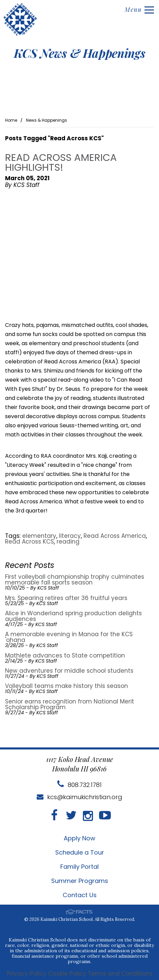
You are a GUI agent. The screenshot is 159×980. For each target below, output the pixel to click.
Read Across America (115, 536)
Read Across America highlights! (61, 162)
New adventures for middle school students (69, 671)
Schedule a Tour (80, 852)
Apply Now (79, 838)
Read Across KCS (29, 542)
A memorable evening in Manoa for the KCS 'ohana (69, 637)
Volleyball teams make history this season (67, 686)
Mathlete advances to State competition (65, 655)
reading (68, 542)
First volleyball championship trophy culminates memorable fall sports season (75, 580)
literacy (70, 536)
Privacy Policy (27, 974)
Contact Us (80, 895)
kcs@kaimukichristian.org (79, 797)
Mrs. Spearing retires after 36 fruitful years (66, 598)
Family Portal (79, 867)
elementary (39, 536)
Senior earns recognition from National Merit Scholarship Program (70, 704)
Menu (139, 9)
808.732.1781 (79, 785)
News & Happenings (46, 120)
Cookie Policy (67, 974)
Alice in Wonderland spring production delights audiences (73, 616)
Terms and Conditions (120, 974)
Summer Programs (80, 881)
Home (11, 120)
